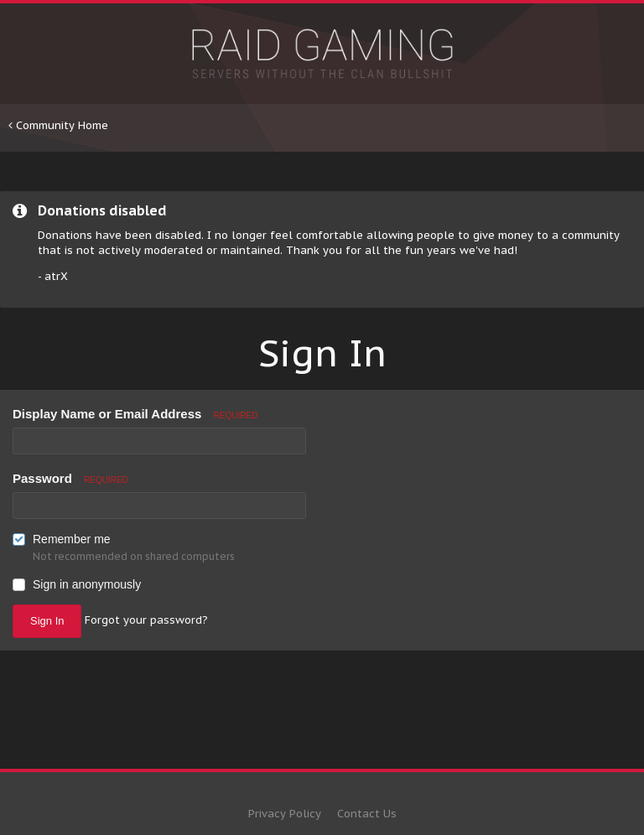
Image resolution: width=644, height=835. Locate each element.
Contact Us (367, 814)
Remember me (72, 539)
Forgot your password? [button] (146, 620)
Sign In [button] (47, 621)
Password (70, 478)
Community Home (58, 125)
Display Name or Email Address (135, 414)
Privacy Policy (285, 814)
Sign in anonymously (87, 584)
